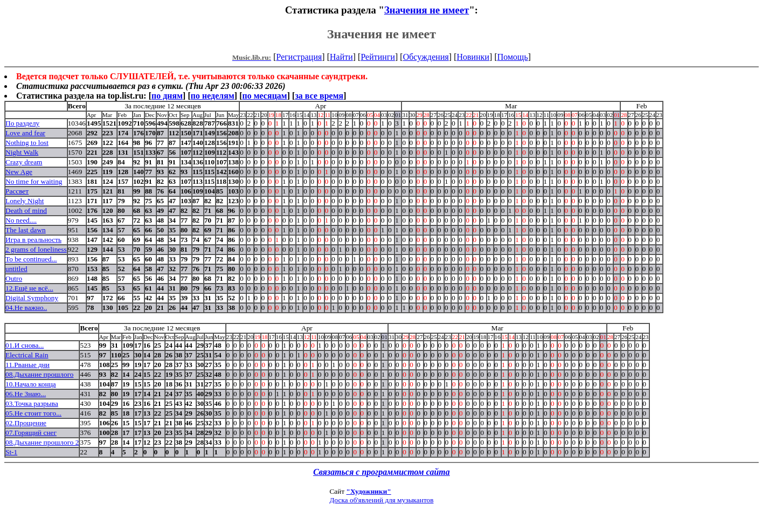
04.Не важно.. (26, 308)
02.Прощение (26, 423)
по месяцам (264, 96)
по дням (167, 96)
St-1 (11, 452)
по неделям (213, 96)
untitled (16, 269)
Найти (341, 57)
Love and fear (25, 133)
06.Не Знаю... (26, 394)
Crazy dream (24, 162)
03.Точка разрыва (32, 403)
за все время (319, 96)
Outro (14, 278)
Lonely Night (25, 201)
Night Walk (22, 152)
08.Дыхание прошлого (39, 374)
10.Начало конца (31, 384)
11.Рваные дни (27, 365)
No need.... (21, 220)
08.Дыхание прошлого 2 (42, 442)
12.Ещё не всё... (29, 288)
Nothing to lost (27, 143)
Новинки (473, 57)
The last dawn (26, 230)
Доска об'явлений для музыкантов (381, 500)
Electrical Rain (27, 355)
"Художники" (369, 491)
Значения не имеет (427, 10)
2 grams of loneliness (36, 249)
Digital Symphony (32, 298)
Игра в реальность (33, 240)
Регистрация (299, 57)
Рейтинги (378, 57)
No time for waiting (34, 181)
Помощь (513, 57)
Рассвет (17, 191)
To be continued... (31, 259)
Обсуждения (426, 57)
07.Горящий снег (31, 433)
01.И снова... (25, 345)
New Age (19, 172)
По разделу (22, 123)
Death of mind (26, 210)
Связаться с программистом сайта (382, 472)
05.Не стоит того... (33, 413)
